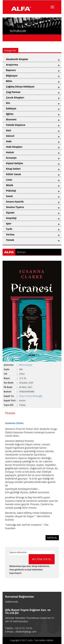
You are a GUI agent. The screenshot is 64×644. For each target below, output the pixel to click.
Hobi (9, 141)
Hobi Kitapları (14, 147)
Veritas (10, 234)
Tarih (9, 229)
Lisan (9, 180)
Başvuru (11, 70)
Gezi (9, 130)
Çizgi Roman (13, 92)
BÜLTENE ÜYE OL (42, 559)
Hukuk (10, 152)
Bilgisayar (12, 76)
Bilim (9, 81)
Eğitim (10, 114)
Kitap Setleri (13, 169)
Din (8, 103)
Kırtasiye (11, 158)
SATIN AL (52, 538)
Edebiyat (11, 108)
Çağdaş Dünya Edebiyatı (20, 87)
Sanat (9, 196)
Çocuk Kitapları (15, 97)
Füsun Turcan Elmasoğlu (31, 396)
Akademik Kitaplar (17, 59)
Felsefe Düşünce (16, 125)
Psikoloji (11, 191)
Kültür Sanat (13, 174)
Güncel (10, 136)
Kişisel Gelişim (15, 163)
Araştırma (12, 65)
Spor (9, 223)
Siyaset (10, 213)
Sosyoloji (11, 218)
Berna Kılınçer (26, 365)
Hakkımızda (12, 602)
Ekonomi (11, 119)
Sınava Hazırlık (15, 202)
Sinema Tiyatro (15, 207)
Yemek (10, 240)
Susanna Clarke (14, 423)
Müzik (10, 185)
